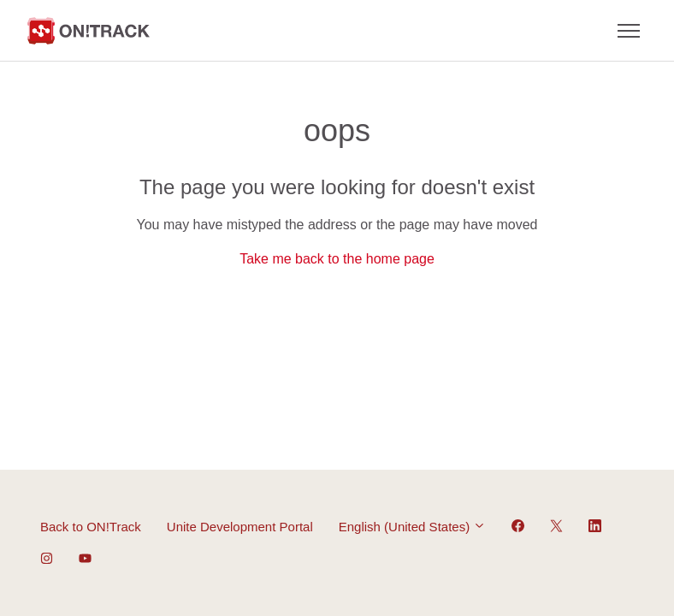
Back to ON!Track (91, 527)
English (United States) (413, 527)
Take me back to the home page (337, 259)
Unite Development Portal (240, 527)
